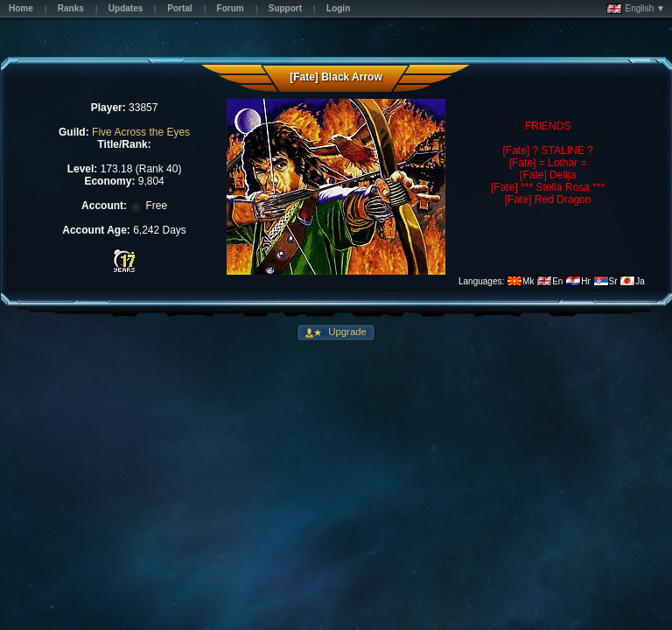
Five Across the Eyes (141, 132)
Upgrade (346, 332)
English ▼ (636, 9)
